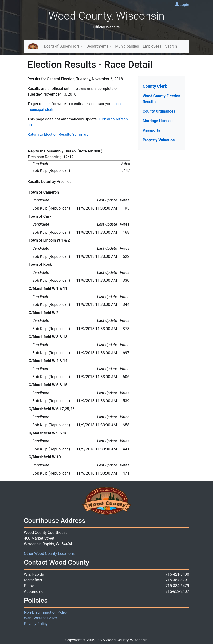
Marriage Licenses (159, 121)
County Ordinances (159, 111)
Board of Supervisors (62, 46)
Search (171, 46)
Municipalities (127, 46)
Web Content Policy (40, 618)
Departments (98, 46)
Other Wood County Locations (49, 554)
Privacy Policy (36, 624)
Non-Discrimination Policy (46, 612)
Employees (152, 46)
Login (184, 5)
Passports (151, 130)
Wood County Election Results (162, 99)
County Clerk (155, 86)
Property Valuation (159, 140)
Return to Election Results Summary (58, 134)
